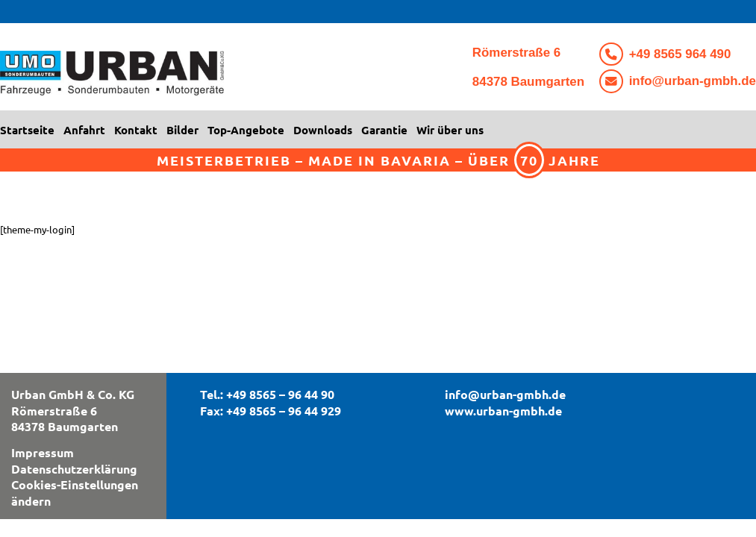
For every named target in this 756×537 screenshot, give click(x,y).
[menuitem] (29, 130)
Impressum (43, 452)
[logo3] (187, 78)
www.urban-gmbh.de (503, 411)
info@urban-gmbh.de (693, 81)
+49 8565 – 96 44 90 (280, 394)
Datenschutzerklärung (74, 469)
